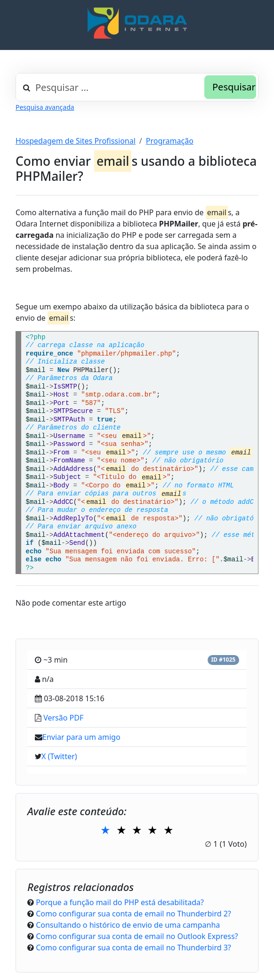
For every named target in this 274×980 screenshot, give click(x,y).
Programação (170, 141)
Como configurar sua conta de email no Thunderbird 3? (133, 948)
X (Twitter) (59, 756)
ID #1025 (223, 660)
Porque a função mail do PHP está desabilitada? (120, 902)
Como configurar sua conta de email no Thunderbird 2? (133, 914)
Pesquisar (234, 87)
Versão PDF (63, 718)
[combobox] (137, 87)
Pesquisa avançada (45, 107)
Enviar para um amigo (81, 737)
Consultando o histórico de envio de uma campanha (128, 925)
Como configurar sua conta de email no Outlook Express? (137, 936)
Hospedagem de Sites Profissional (76, 141)
